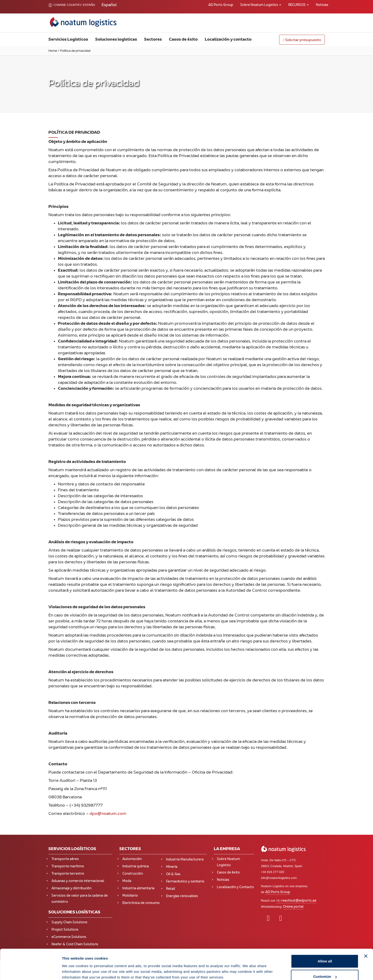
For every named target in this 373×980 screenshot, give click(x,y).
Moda (127, 881)
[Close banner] (366, 931)
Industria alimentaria (138, 888)
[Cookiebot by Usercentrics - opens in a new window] (31, 971)
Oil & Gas (173, 874)
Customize (325, 952)
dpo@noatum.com (108, 814)
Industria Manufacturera (185, 860)
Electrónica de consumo (141, 903)
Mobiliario (130, 896)
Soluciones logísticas (116, 40)
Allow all (325, 936)
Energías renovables (182, 896)
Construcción (133, 874)
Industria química (136, 867)
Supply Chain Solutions (69, 922)
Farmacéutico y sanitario (185, 882)
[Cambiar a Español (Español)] (109, 5)
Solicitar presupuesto (302, 40)
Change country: (65, 5)
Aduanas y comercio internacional (78, 881)
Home (53, 51)
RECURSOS (298, 5)
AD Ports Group (221, 5)
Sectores (153, 40)
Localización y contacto (228, 40)
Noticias (322, 5)
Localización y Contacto (235, 887)
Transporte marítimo (68, 867)
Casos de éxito (183, 40)
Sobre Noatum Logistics (261, 5)
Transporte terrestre (68, 874)
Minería (172, 867)
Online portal (293, 907)
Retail (171, 889)
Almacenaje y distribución (71, 888)
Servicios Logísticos (68, 40)
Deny (325, 967)
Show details (73, 965)
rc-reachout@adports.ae (296, 901)
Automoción (132, 859)
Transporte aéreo (65, 859)
